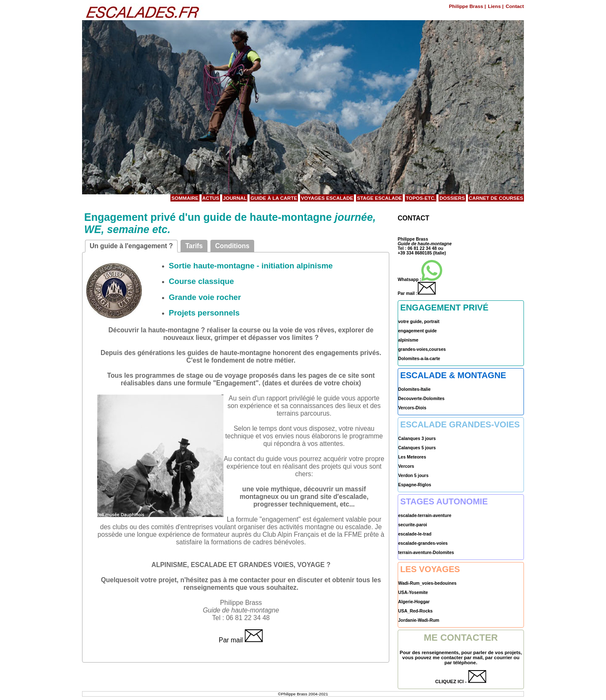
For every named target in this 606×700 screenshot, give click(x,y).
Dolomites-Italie (414, 389)
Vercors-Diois (412, 408)
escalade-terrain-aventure (425, 516)
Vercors (406, 466)
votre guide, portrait (419, 322)
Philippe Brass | (468, 6)
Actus (211, 198)
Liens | (496, 6)
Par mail (241, 640)
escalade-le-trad (415, 534)
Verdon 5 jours (413, 476)
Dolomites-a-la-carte (419, 359)
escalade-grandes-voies (423, 543)
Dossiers (452, 198)
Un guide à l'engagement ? (131, 246)
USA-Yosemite (413, 593)
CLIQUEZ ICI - (461, 681)
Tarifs (194, 246)
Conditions (232, 246)
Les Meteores (412, 457)
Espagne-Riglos (415, 485)
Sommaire (185, 198)
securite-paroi (413, 525)
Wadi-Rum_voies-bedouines (427, 583)
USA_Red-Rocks (415, 611)
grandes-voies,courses (422, 349)
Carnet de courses (496, 198)
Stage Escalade (379, 198)
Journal (235, 198)
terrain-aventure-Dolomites (426, 553)
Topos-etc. (421, 198)
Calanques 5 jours (417, 448)
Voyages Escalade (327, 198)
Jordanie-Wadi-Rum (419, 620)
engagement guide (417, 331)
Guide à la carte (274, 198)
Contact (515, 6)
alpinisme (408, 340)
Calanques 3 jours (417, 439)
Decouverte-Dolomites (421, 399)
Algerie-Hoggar (414, 602)
